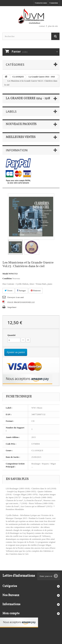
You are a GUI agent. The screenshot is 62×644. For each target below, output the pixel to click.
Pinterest (36, 290)
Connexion (54, 3)
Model (5, 274)
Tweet (9, 290)
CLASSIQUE (18, 77)
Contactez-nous (41, 3)
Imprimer (12, 307)
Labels (11, 111)
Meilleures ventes (21, 137)
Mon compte (11, 613)
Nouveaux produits (21, 124)
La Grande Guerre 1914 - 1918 (42, 77)
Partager (22, 290)
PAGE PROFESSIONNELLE (21, 302)
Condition (7, 278)
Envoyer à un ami (16, 297)
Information (17, 150)
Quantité (11, 335)
